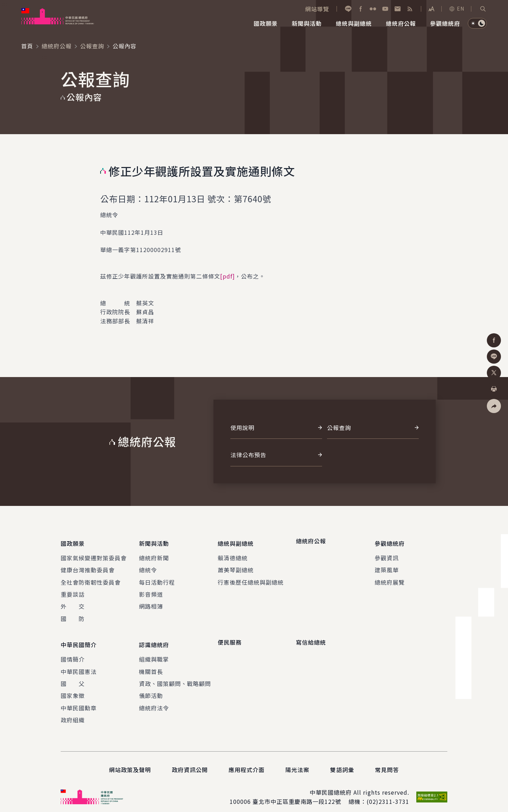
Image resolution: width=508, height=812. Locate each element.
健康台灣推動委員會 (88, 566)
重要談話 (73, 590)
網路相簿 (151, 602)
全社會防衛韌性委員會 (91, 578)
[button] (483, 9)
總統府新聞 (154, 554)
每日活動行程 (157, 578)
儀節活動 (151, 687)
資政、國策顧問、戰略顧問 (175, 675)
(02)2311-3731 (388, 793)
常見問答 (387, 761)
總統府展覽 (390, 578)
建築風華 (387, 566)
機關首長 (151, 663)
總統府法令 (154, 699)
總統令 (148, 566)
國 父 (73, 675)
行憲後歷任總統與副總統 (251, 578)
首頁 (27, 46)
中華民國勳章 (79, 699)
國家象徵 (73, 687)
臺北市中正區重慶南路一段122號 (297, 793)
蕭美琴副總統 (236, 566)
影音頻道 (151, 590)
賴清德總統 (233, 554)
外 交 (73, 602)
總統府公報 (57, 46)
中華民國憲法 (79, 663)
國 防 (73, 614)
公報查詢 (92, 46)
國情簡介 (73, 651)
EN (456, 8)
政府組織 (73, 712)
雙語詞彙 (342, 761)
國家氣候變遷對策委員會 (94, 554)
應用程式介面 (247, 761)
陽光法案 (297, 761)
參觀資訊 (387, 554)
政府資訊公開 (190, 761)
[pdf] (228, 276)
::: (5, 4)
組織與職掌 (154, 651)
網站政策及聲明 (130, 761)
